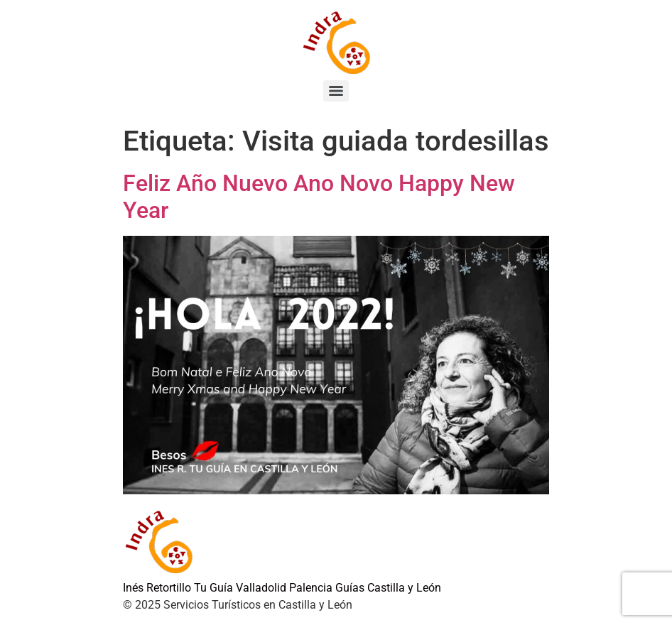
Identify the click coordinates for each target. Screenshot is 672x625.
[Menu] (336, 91)
